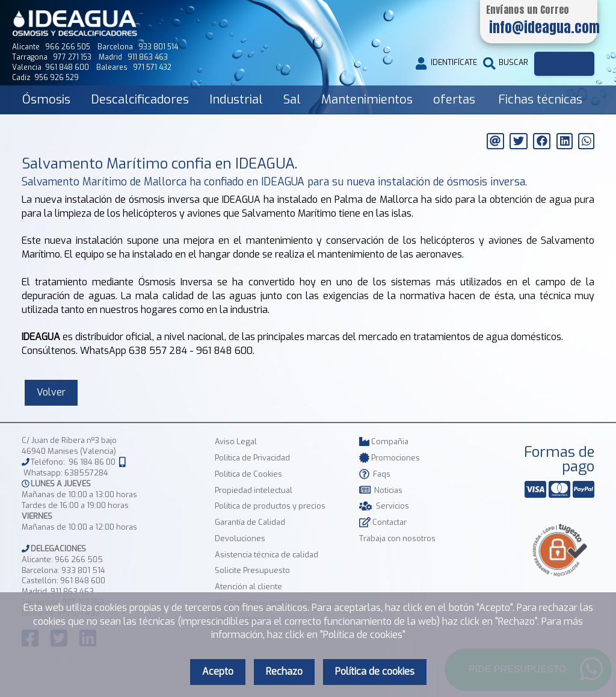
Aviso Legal (236, 441)
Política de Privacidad (252, 458)
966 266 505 (79, 559)
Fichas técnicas (540, 100)
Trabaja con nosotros (397, 538)
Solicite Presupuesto (252, 570)
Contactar (383, 522)
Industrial (236, 100)
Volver (51, 392)
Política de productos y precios (270, 506)
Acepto (218, 671)
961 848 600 (83, 581)
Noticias (381, 490)
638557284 (86, 473)
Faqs (375, 474)
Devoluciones (240, 538)
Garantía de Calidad (250, 522)
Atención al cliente (248, 587)
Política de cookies (375, 671)
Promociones (390, 458)
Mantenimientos (367, 100)
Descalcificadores (140, 100)
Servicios (384, 506)
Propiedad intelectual (254, 490)
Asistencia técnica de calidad (266, 555)
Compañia (384, 441)
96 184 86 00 (92, 463)
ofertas (454, 100)
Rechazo (284, 671)
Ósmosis (46, 100)
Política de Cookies (248, 474)
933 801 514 (83, 570)
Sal (292, 100)
